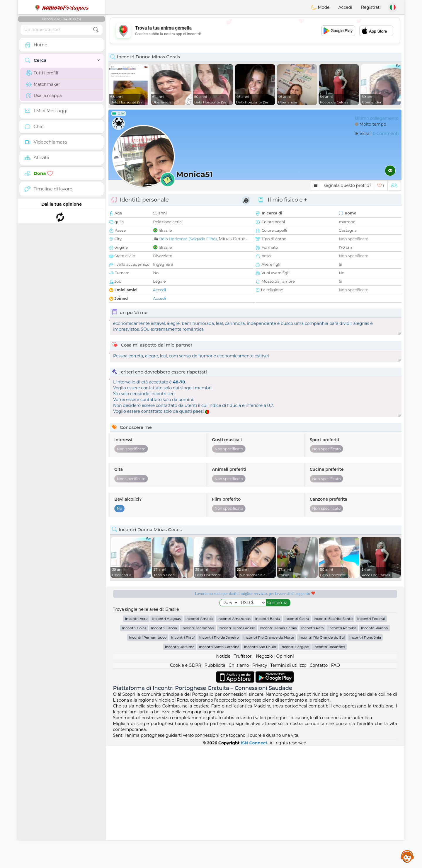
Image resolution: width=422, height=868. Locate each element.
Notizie (223, 778)
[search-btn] (96, 30)
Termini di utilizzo (288, 787)
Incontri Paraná (374, 750)
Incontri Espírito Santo (333, 741)
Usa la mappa (44, 96)
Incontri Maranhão (198, 750)
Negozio (264, 778)
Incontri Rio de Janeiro (219, 759)
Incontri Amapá (199, 741)
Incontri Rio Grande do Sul (322, 759)
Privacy (260, 787)
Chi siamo (239, 787)
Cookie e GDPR (186, 787)
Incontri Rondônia (365, 759)
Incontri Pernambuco (148, 759)
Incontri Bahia (267, 741)
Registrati (371, 7)
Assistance (407, 856)
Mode (320, 7)
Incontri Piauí (183, 759)
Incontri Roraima (180, 769)
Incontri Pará (313, 750)
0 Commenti (386, 134)
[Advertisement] (255, 31)
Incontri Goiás (134, 750)
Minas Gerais (233, 239)
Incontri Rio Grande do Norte (269, 759)
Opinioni (285, 778)
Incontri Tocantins (329, 769)
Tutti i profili (42, 73)
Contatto (319, 787)
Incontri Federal (371, 741)
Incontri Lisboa (164, 750)
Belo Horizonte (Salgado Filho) (188, 239)
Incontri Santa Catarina (219, 769)
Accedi (345, 7)
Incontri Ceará (297, 741)
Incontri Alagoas (166, 741)
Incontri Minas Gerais (278, 750)
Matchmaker (43, 84)
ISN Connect (254, 865)
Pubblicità (215, 787)
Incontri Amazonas (234, 741)
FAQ (336, 787)
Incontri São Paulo (260, 769)
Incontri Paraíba (342, 750)
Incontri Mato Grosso (237, 750)
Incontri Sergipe (295, 769)
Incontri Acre (136, 741)
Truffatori (243, 778)
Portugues (62, 7)
